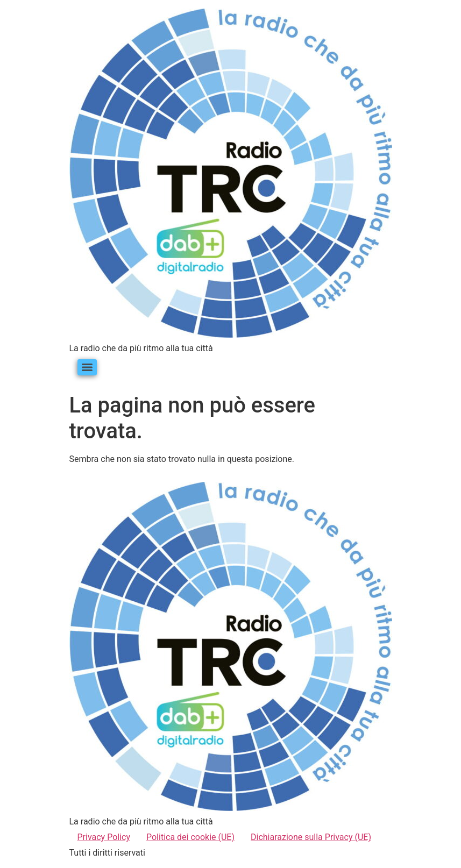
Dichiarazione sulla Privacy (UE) (311, 837)
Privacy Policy (104, 837)
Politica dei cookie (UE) (190, 837)
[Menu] (87, 367)
